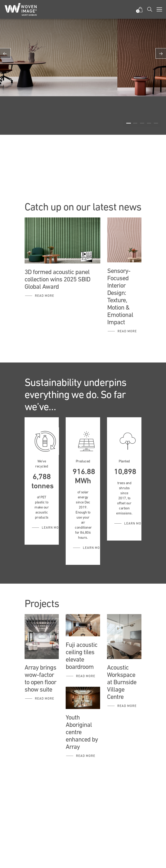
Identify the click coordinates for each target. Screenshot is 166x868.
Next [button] (161, 53)
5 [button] (156, 123)
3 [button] (142, 123)
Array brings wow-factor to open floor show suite (40, 678)
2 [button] (135, 123)
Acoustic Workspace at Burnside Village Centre (122, 682)
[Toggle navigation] (159, 9)
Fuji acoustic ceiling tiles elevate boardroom (82, 656)
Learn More (52, 527)
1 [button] (129, 123)
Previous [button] (5, 53)
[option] (83, 48)
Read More (45, 698)
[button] (140, 10)
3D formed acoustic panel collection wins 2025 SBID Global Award (57, 279)
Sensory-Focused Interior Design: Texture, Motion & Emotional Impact (120, 296)
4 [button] (149, 123)
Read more (45, 296)
